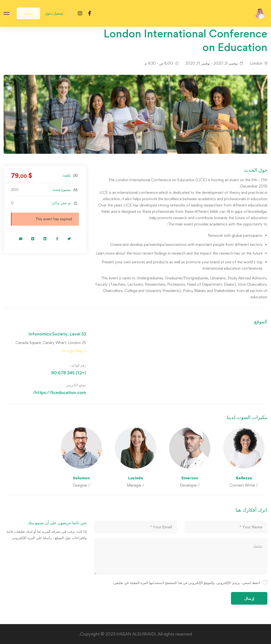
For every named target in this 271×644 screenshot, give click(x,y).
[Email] (21, 239)
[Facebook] (90, 13)
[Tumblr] (33, 239)
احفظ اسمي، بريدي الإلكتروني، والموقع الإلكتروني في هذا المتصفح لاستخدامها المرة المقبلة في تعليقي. (186, 583)
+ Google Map (74, 351)
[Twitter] (69, 239)
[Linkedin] (45, 239)
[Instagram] (80, 13)
